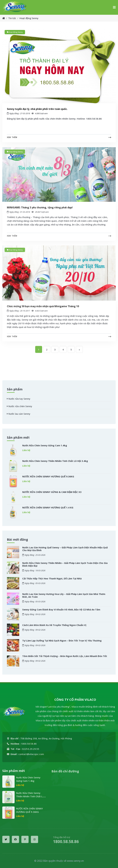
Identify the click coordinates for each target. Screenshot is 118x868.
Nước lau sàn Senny (19, 416)
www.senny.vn (75, 861)
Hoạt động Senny (29, 18)
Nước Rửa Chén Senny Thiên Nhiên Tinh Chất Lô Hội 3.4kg (55, 463)
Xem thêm (12, 137)
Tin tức (12, 18)
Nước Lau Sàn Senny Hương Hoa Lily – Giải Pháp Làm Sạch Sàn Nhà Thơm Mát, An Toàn (64, 598)
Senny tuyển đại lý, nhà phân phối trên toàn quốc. (37, 109)
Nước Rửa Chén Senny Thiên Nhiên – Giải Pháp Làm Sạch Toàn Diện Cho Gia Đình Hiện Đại (65, 567)
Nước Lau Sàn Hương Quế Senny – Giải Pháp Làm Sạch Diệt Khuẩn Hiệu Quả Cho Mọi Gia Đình (65, 551)
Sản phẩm (15, 392)
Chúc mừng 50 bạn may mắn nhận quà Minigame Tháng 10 (43, 309)
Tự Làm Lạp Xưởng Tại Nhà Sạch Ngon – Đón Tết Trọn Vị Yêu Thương (62, 643)
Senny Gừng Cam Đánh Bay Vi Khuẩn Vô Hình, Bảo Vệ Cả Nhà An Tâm (61, 612)
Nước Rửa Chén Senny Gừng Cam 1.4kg (45, 448)
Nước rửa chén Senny (20, 409)
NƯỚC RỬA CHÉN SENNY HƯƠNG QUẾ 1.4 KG (48, 510)
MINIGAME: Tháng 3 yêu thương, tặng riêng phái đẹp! (40, 210)
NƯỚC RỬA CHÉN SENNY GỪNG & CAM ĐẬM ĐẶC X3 (52, 494)
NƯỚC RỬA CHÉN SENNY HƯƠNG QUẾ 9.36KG (48, 479)
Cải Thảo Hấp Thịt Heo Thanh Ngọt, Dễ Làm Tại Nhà (52, 581)
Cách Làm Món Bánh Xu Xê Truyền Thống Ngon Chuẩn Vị (54, 628)
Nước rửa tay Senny (19, 401)
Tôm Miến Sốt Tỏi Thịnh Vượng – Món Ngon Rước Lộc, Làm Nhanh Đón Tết (65, 659)
